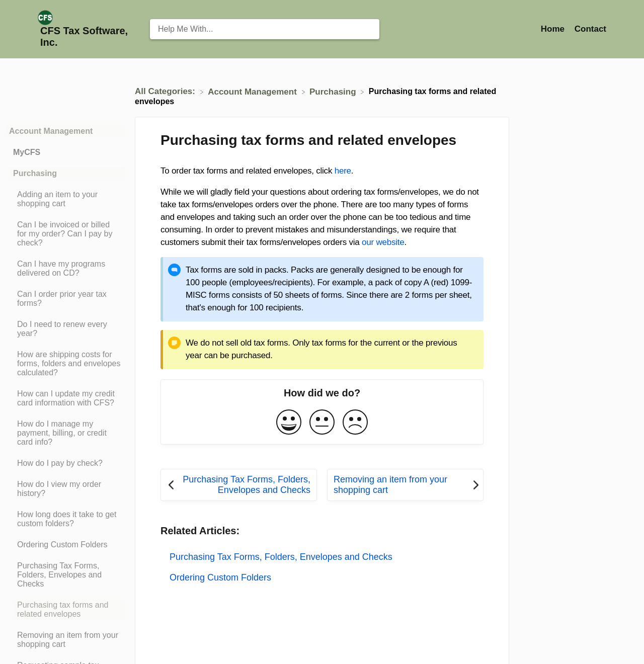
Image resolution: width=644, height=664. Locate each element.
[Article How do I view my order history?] (65, 489)
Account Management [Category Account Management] (51, 131)
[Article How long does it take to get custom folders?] (65, 519)
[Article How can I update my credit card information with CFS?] (65, 398)
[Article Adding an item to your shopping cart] (65, 199)
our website (383, 242)
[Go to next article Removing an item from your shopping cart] (405, 485)
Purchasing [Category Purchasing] (35, 173)
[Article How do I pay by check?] (65, 463)
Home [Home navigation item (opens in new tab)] (554, 29)
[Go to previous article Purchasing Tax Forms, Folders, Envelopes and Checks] (239, 485)
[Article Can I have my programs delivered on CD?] (65, 269)
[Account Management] (253, 91)
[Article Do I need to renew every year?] (65, 329)
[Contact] (590, 29)
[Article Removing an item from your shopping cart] (65, 640)
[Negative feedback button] (355, 423)
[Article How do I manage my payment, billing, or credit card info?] (65, 433)
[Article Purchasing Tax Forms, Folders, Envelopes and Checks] (65, 575)
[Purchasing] (334, 91)
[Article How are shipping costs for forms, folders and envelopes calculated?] (65, 364)
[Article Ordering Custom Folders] (65, 545)
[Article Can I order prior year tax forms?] (65, 299)
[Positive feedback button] (289, 423)
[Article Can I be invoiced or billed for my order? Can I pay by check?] (65, 234)
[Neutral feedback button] (322, 423)
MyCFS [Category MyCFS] (27, 152)
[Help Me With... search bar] (265, 29)
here (343, 171)
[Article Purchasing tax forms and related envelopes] (65, 610)
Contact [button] (590, 29)
